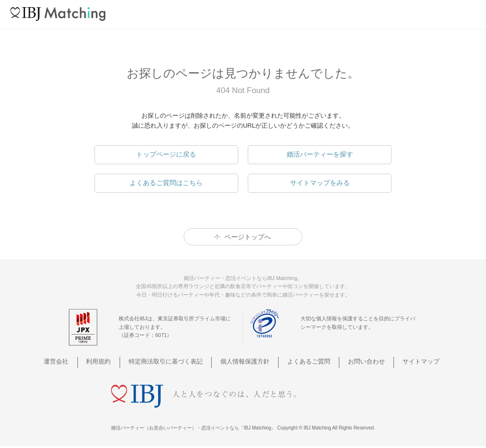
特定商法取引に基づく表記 (172, 361)
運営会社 (74, 361)
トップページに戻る (166, 154)
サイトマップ (406, 361)
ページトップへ (248, 237)
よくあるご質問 (304, 361)
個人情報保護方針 (246, 361)
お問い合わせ (356, 361)
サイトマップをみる (320, 183)
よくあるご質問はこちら (166, 183)
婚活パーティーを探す (320, 154)
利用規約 (111, 361)
